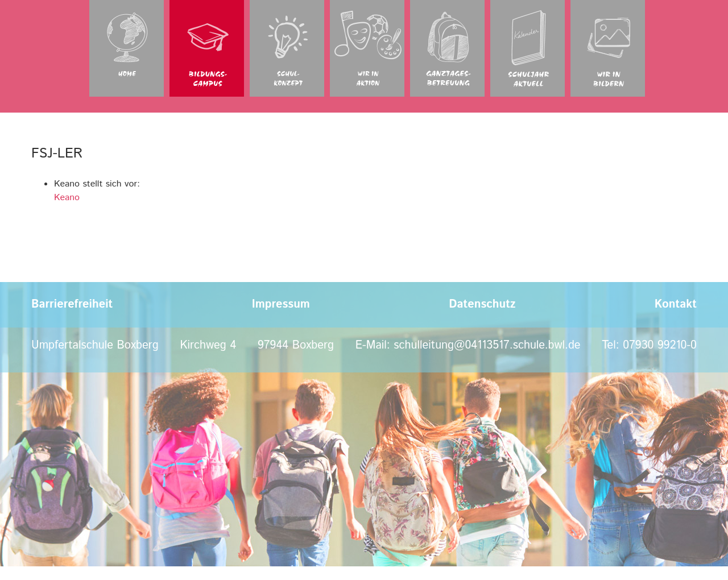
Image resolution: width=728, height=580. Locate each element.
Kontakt (676, 304)
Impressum (281, 304)
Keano (67, 198)
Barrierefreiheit (72, 304)
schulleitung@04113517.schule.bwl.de (487, 345)
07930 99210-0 (660, 345)
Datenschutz (482, 304)
